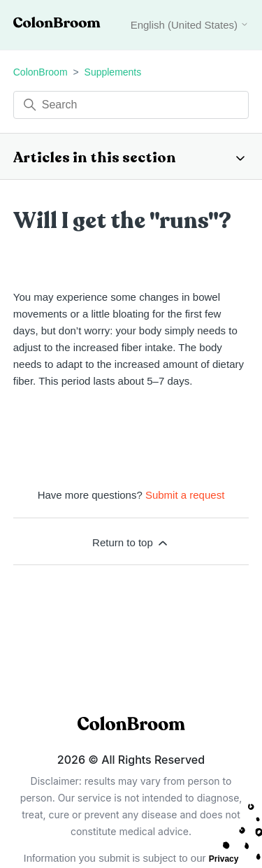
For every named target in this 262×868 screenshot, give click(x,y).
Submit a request (185, 495)
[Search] (131, 105)
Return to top (131, 543)
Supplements (113, 72)
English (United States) (190, 25)
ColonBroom (41, 72)
